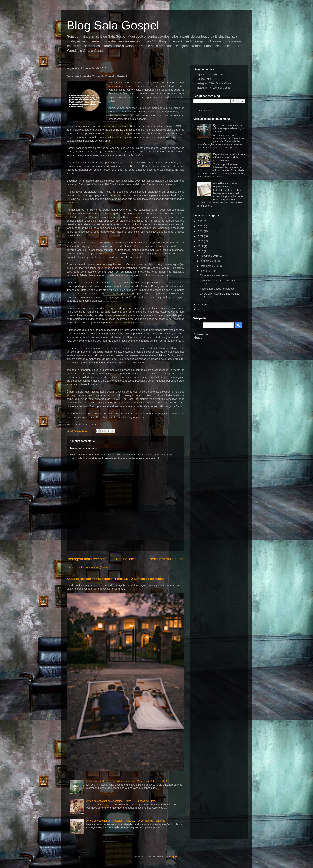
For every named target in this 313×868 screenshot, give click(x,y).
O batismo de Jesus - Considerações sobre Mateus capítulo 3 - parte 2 (127, 781)
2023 (201, 226)
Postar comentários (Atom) (92, 567)
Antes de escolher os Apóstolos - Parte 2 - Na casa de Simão (121, 801)
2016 (201, 309)
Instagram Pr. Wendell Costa (213, 88)
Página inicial (127, 559)
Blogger (173, 857)
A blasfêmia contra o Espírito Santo (225, 185)
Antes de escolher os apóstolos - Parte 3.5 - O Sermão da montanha (116, 579)
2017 (201, 304)
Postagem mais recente (86, 559)
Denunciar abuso (201, 336)
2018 (201, 251)
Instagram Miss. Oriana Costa (214, 83)
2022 (201, 231)
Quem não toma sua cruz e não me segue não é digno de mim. (229, 128)
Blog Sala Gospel (113, 25)
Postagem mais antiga (166, 559)
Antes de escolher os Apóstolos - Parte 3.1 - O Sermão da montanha (126, 821)
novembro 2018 (210, 256)
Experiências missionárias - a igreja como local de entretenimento (229, 157)
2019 (201, 246)
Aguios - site (204, 79)
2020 (201, 241)
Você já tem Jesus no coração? (218, 289)
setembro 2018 (210, 266)
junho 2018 (207, 271)
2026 (201, 221)
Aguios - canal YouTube (210, 74)
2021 (201, 236)
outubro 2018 (209, 261)
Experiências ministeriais (214, 275)
